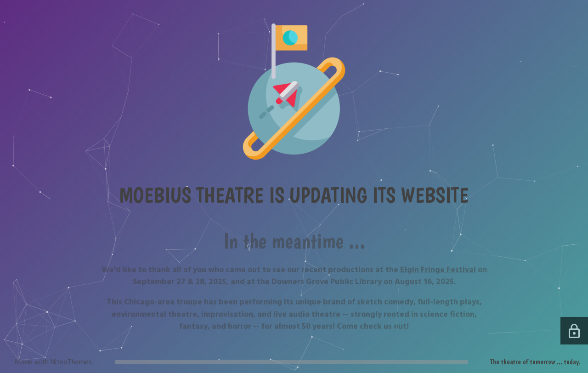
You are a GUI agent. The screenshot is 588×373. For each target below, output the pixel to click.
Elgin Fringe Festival (438, 273)
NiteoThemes (71, 362)
